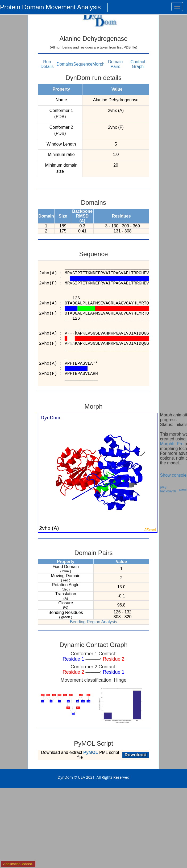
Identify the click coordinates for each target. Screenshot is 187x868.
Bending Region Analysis (93, 622)
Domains (65, 64)
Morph (99, 64)
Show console (173, 475)
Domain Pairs (115, 64)
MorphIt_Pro (172, 444)
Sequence (83, 64)
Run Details (47, 64)
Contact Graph (138, 64)
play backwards (168, 489)
